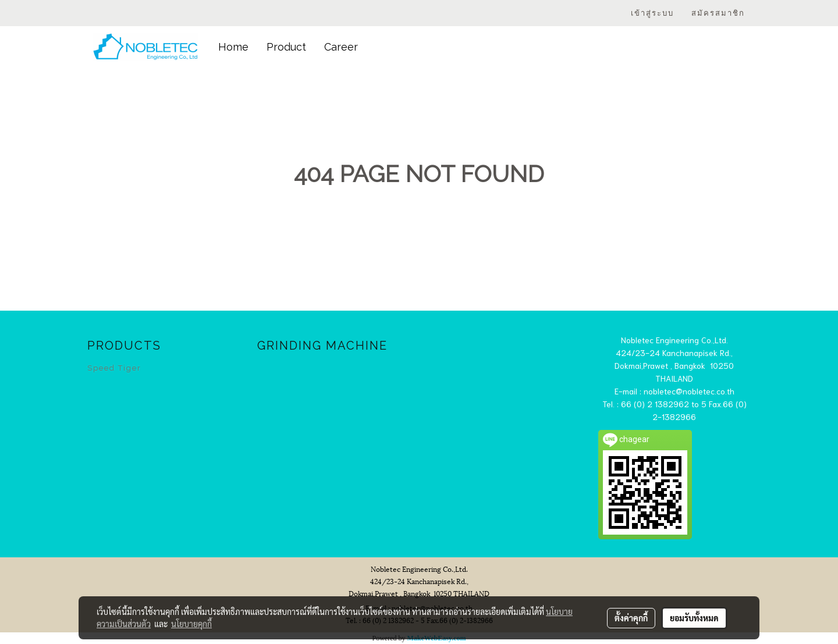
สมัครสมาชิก (718, 13)
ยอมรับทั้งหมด (694, 618)
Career (341, 47)
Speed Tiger (114, 368)
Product (286, 47)
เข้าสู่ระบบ (652, 13)
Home (233, 47)
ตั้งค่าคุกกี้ (631, 618)
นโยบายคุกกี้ (191, 624)
